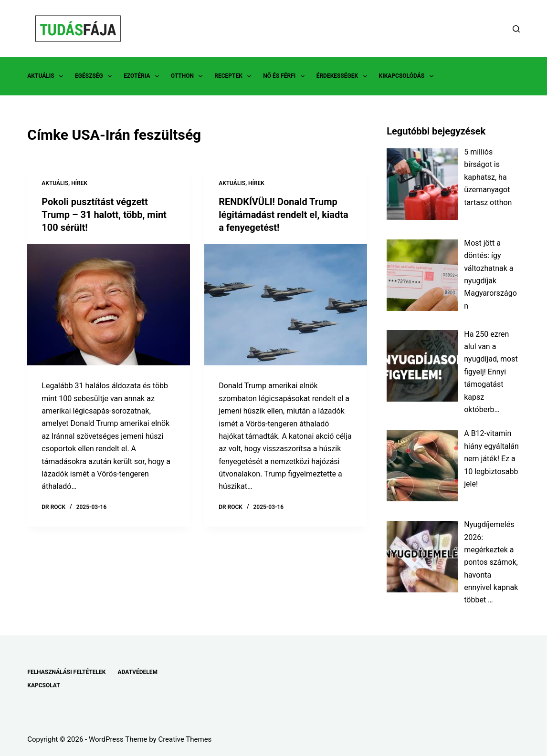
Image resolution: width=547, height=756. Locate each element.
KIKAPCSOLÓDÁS (408, 76)
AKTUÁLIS (47, 76)
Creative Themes (185, 739)
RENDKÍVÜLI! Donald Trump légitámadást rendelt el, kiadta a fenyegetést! (284, 214)
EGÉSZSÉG (95, 76)
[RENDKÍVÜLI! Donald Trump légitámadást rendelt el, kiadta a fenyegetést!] (286, 303)
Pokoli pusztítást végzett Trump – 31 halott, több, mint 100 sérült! (104, 214)
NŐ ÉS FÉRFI (285, 76)
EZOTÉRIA (143, 76)
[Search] (516, 29)
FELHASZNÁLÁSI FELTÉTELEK (66, 672)
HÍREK (79, 183)
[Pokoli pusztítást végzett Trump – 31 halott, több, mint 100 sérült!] (109, 303)
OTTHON (189, 76)
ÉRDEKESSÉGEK (344, 76)
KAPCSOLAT (43, 685)
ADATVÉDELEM (137, 672)
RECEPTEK (235, 76)
